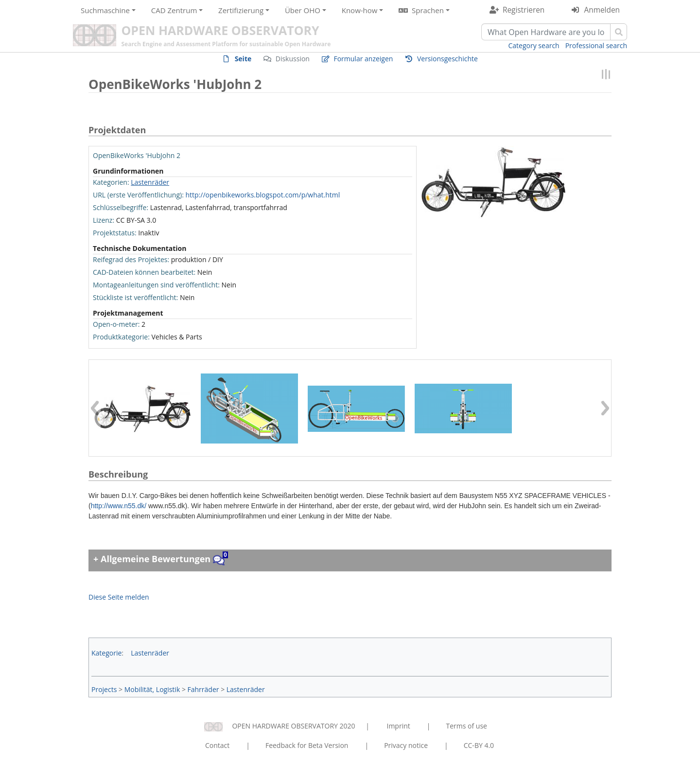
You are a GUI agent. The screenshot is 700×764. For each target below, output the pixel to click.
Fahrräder (203, 689)
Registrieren (524, 10)
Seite (243, 59)
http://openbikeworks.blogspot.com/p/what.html (262, 195)
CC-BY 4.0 (479, 745)
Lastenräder (150, 182)
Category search (534, 45)
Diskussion (293, 59)
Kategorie (106, 653)
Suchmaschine (105, 10)
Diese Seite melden (119, 597)
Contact (217, 745)
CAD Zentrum (174, 10)
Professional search (596, 45)
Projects (104, 689)
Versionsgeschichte (447, 59)
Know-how (360, 10)
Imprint (399, 726)
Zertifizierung (241, 10)
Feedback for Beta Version (307, 745)
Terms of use (466, 726)
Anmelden (602, 10)
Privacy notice (406, 745)
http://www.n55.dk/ (119, 506)
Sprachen (428, 10)
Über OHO (303, 10)
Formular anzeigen (363, 59)
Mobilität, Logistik (152, 689)
